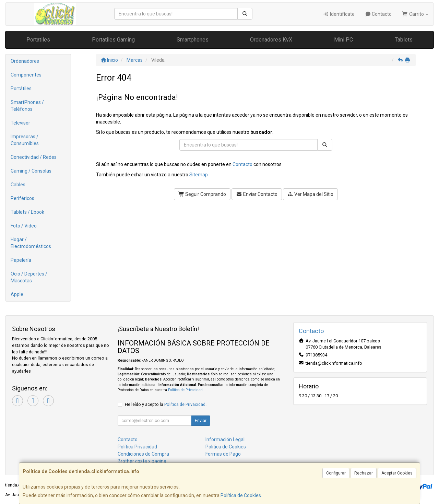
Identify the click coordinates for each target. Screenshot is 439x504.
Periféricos (22, 198)
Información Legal (225, 439)
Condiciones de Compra (143, 454)
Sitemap (199, 175)
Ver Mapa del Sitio (311, 194)
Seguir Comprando (202, 194)
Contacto (378, 14)
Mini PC (343, 40)
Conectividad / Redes (34, 157)
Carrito (415, 14)
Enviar (201, 421)
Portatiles (38, 40)
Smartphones (193, 40)
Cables (18, 185)
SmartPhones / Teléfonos (27, 106)
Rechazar (364, 473)
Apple (17, 294)
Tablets (404, 40)
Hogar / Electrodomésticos (31, 243)
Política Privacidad (137, 447)
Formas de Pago (223, 454)
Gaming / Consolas (31, 171)
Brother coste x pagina (142, 461)
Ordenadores (25, 61)
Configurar (336, 473)
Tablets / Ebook (27, 212)
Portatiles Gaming (113, 40)
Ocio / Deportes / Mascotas (29, 277)
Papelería (21, 260)
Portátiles (21, 89)
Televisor (20, 123)
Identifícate (339, 14)
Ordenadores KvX (271, 40)
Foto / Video (24, 226)
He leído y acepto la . (166, 404)
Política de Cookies (241, 495)
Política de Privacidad (185, 390)
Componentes (26, 75)
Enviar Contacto (257, 194)
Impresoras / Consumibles (25, 140)
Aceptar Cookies (397, 473)
